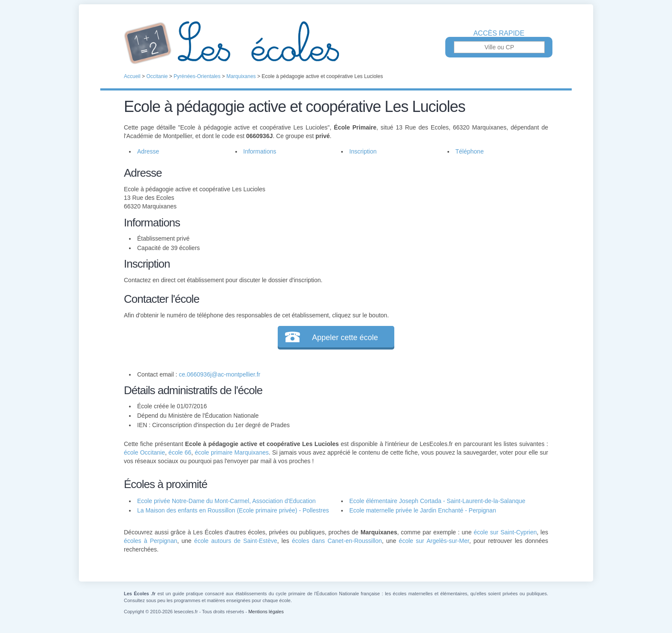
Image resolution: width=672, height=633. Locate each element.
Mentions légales (266, 612)
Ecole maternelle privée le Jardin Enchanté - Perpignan (423, 510)
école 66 (180, 452)
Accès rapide (499, 33)
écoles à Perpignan (150, 541)
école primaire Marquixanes (232, 452)
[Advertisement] (438, 225)
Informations (260, 151)
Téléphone (470, 151)
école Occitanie (144, 452)
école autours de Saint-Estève (236, 541)
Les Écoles (336, 43)
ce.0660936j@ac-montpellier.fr (219, 374)
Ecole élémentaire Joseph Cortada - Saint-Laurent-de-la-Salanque (437, 501)
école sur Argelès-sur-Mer (434, 541)
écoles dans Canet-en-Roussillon (337, 541)
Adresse (148, 151)
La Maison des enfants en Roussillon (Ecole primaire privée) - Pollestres (233, 510)
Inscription (363, 151)
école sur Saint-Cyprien (505, 532)
